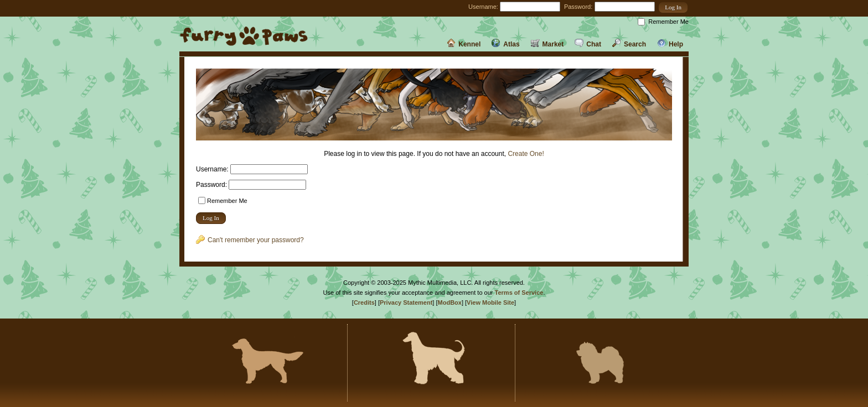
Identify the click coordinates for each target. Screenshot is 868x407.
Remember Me (668, 22)
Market (547, 44)
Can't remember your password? (250, 240)
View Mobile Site (490, 302)
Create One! (526, 154)
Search (629, 44)
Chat (588, 44)
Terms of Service (519, 293)
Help (670, 44)
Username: (483, 7)
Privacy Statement (406, 302)
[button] (673, 7)
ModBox (450, 302)
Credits (364, 302)
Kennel (464, 44)
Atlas (505, 44)
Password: (578, 7)
